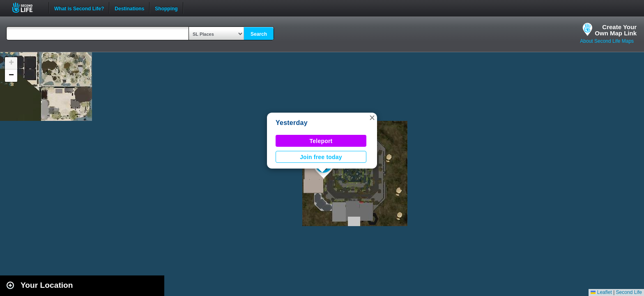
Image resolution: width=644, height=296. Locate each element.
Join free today (321, 157)
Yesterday (292, 123)
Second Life (27, 8)
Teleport (321, 141)
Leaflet (601, 292)
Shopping (166, 8)
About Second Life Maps (607, 41)
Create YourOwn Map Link (616, 30)
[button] (372, 118)
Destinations (129, 8)
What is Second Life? (79, 8)
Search (259, 34)
